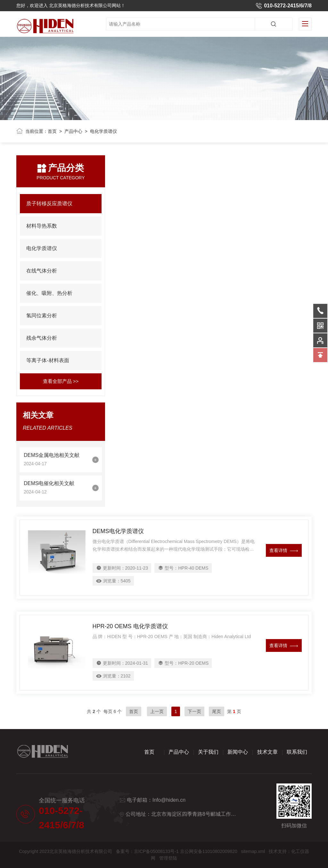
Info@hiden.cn (169, 800)
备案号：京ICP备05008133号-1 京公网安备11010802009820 (177, 851)
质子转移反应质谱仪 (49, 203)
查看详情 (284, 550)
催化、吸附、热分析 (49, 293)
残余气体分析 (42, 338)
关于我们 (208, 752)
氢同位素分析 (42, 316)
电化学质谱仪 (42, 248)
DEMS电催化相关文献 (49, 483)
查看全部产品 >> (61, 381)
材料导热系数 (42, 226)
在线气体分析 (42, 271)
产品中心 (73, 131)
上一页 (157, 711)
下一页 (194, 711)
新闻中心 (238, 752)
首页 (52, 131)
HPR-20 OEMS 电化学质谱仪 (130, 626)
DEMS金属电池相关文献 (52, 455)
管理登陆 (168, 858)
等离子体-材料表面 (48, 360)
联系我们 (297, 752)
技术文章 (267, 752)
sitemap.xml (253, 851)
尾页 (217, 711)
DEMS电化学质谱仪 (118, 531)
